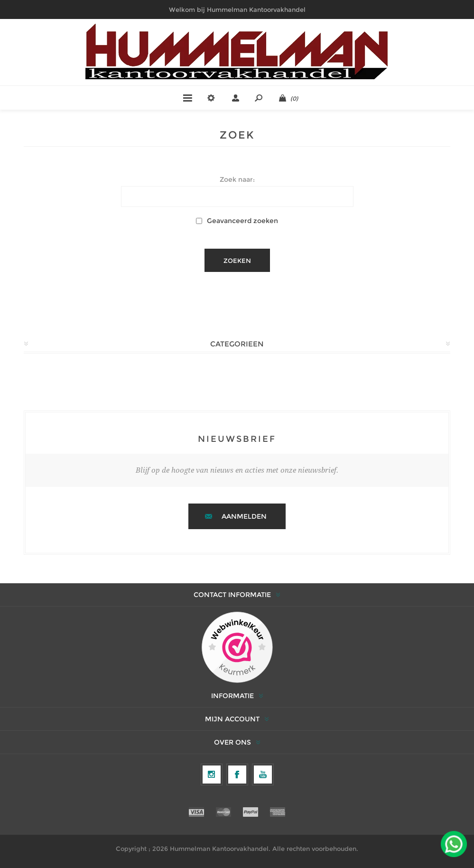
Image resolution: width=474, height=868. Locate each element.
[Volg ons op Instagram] (212, 775)
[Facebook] (237, 775)
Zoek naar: (237, 179)
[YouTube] (263, 775)
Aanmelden (244, 516)
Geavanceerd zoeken (242, 221)
